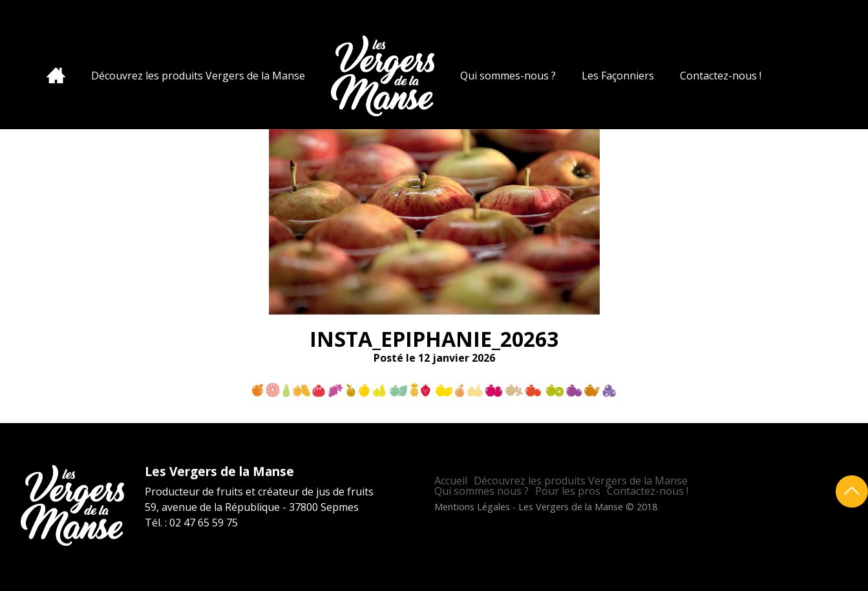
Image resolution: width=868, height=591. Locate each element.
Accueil (56, 75)
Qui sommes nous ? (482, 491)
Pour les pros (568, 491)
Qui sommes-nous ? (508, 76)
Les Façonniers (618, 76)
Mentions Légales (472, 507)
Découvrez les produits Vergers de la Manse (198, 76)
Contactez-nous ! (721, 76)
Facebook (836, 22)
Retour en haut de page (852, 492)
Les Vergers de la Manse (383, 76)
